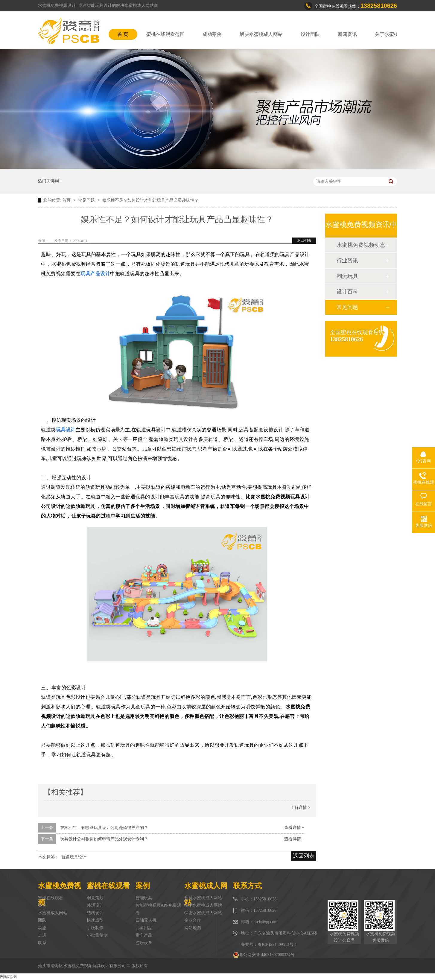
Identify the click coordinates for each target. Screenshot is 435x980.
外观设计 (95, 905)
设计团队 (310, 34)
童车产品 (144, 935)
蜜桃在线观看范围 (165, 34)
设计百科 (347, 292)
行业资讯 (347, 261)
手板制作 (95, 928)
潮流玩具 (347, 276)
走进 (42, 935)
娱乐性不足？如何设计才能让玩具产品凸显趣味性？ (150, 200)
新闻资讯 (347, 34)
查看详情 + (294, 828)
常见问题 (87, 200)
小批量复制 (97, 935)
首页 (67, 200)
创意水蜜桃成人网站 (203, 898)
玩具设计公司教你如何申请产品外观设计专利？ (104, 839)
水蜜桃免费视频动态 (361, 245)
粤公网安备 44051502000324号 (264, 955)
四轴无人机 (146, 920)
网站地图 (193, 928)
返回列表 (304, 241)
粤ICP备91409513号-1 (277, 945)
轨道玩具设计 (74, 857)
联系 (42, 943)
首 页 (123, 34)
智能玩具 (144, 898)
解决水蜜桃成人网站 (261, 34)
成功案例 (212, 34)
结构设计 (95, 913)
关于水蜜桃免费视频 (396, 34)
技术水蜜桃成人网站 (203, 905)
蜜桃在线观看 (51, 898)
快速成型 (95, 920)
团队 (42, 920)
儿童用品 (144, 928)
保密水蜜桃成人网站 (203, 913)
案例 (42, 905)
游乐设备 (144, 943)
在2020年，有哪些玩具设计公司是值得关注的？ (104, 828)
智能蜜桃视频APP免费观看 (158, 909)
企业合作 (193, 920)
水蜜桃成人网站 (53, 913)
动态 (42, 928)
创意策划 (95, 898)
